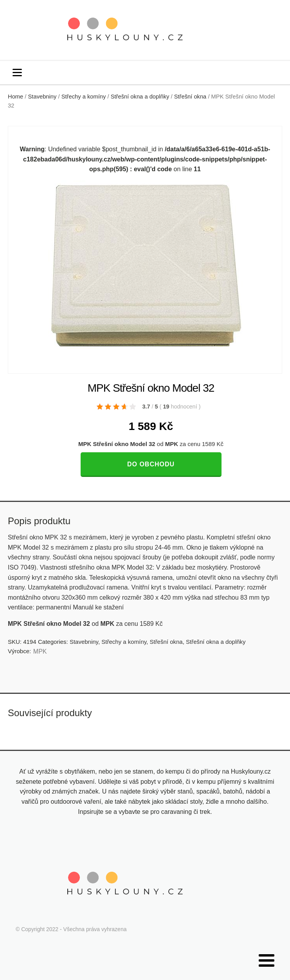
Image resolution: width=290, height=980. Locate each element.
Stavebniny (42, 97)
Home (15, 97)
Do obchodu (151, 464)
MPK (40, 651)
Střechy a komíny (84, 97)
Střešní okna (190, 97)
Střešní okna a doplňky (140, 97)
